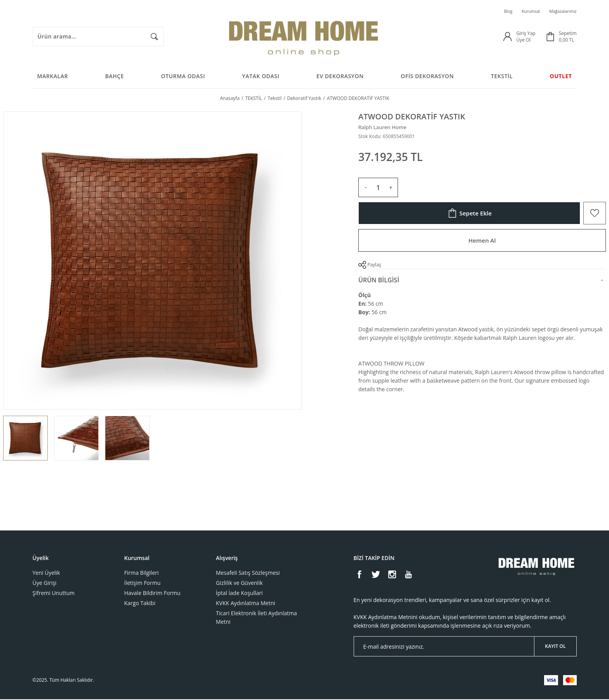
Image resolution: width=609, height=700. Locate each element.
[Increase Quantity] (391, 190)
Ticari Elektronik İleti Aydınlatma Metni (257, 618)
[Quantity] (378, 190)
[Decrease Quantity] (366, 190)
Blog (501, 11)
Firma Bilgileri (142, 573)
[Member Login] (508, 37)
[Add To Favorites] (595, 215)
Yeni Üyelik (46, 573)
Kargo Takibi (140, 604)
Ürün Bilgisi (379, 282)
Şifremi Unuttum (54, 594)
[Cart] (561, 37)
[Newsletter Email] (465, 647)
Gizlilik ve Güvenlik (240, 584)
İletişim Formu (143, 584)
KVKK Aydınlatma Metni (246, 604)
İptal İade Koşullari (240, 594)
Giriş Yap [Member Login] (526, 34)
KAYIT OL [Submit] (556, 647)
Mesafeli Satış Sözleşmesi (248, 573)
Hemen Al (482, 243)
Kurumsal (526, 11)
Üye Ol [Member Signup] (523, 40)
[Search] (98, 37)
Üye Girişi (45, 584)
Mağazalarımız (561, 11)
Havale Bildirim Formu (153, 594)
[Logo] (304, 37)
